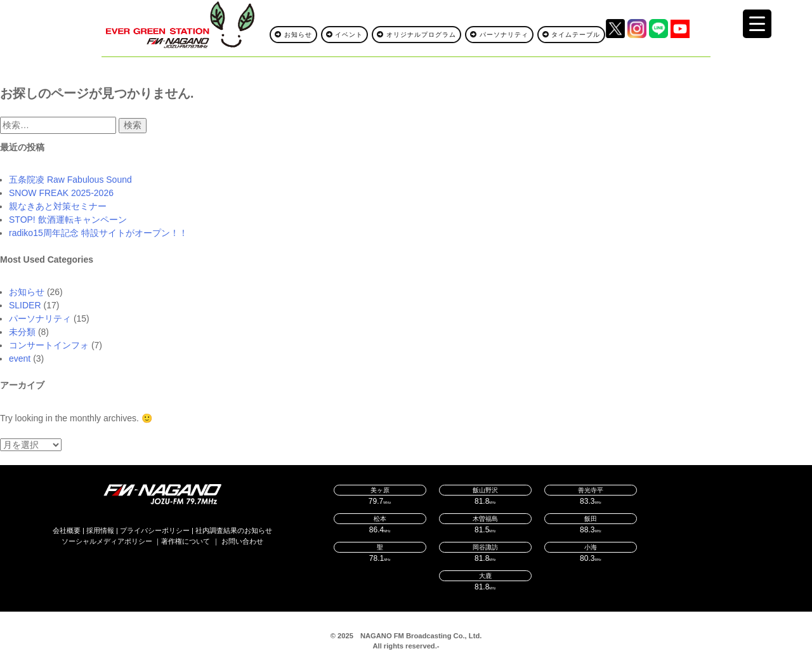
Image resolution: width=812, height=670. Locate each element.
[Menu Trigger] (757, 24)
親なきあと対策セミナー (58, 206)
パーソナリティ (499, 35)
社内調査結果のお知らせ (234, 530)
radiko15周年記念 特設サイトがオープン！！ (98, 233)
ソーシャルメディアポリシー (107, 541)
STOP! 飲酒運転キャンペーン (68, 220)
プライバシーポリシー (155, 530)
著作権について (186, 541)
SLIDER (25, 305)
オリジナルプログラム (416, 35)
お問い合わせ (242, 541)
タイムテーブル (572, 35)
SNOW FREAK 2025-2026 (61, 193)
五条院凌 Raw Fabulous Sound (70, 180)
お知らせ (293, 35)
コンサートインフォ (49, 345)
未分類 (22, 332)
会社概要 (67, 530)
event (20, 358)
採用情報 (100, 530)
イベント (345, 35)
